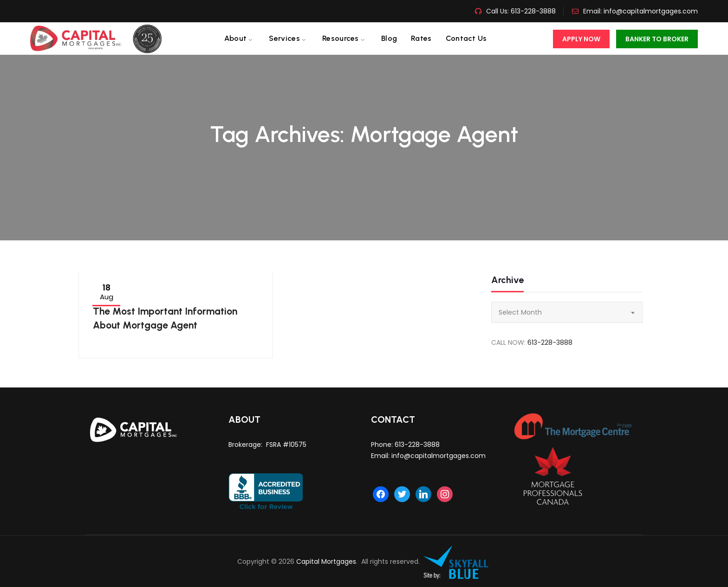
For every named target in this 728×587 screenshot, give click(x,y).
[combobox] (567, 312)
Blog (389, 38)
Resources (341, 38)
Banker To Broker (657, 39)
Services (284, 38)
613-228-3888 (532, 11)
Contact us (466, 38)
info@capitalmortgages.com (651, 11)
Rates (421, 38)
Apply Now (581, 39)
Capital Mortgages (326, 561)
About (236, 38)
